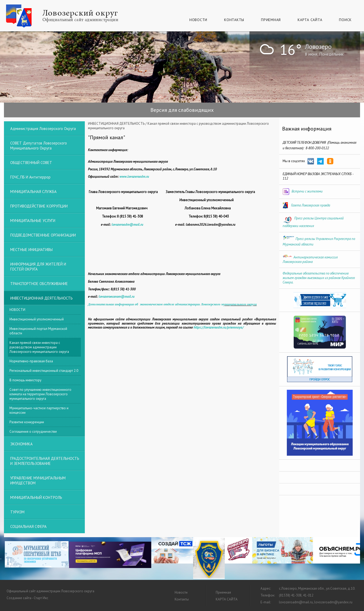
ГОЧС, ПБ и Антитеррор (30, 177)
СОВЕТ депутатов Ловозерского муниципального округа (39, 146)
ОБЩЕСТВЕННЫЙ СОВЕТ (31, 163)
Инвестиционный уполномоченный (37, 319)
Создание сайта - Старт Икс (27, 598)
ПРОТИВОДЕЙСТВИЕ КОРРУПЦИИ (39, 206)
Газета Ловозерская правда (311, 205)
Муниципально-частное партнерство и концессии (39, 410)
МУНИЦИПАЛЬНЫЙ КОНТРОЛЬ (36, 497)
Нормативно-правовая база (31, 361)
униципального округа (240, 304)
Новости (198, 20)
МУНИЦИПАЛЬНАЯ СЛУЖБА (33, 192)
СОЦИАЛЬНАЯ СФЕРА (28, 526)
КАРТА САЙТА (310, 20)
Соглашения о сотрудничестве (33, 432)
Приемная (271, 20)
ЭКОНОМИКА (21, 444)
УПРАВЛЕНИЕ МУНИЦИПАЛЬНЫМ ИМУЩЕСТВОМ (38, 480)
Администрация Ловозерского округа (43, 129)
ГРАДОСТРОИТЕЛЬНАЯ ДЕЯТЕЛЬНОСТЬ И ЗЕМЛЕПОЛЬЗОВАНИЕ (45, 461)
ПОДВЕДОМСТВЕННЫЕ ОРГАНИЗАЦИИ (43, 235)
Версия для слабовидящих (182, 110)
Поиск (345, 20)
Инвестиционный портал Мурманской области (38, 331)
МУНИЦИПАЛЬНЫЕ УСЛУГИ (33, 221)
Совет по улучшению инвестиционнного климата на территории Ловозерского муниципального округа (40, 394)
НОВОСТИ (17, 310)
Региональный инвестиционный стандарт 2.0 (44, 371)
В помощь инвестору (25, 380)
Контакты (234, 20)
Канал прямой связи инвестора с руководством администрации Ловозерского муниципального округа (39, 347)
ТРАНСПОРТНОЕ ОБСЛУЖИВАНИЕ (39, 284)
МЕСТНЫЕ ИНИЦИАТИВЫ (31, 250)
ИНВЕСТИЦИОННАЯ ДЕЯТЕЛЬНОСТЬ (116, 124)
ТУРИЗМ (17, 512)
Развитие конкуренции (27, 422)
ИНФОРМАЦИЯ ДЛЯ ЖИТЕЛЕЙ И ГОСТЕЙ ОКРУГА (38, 267)
